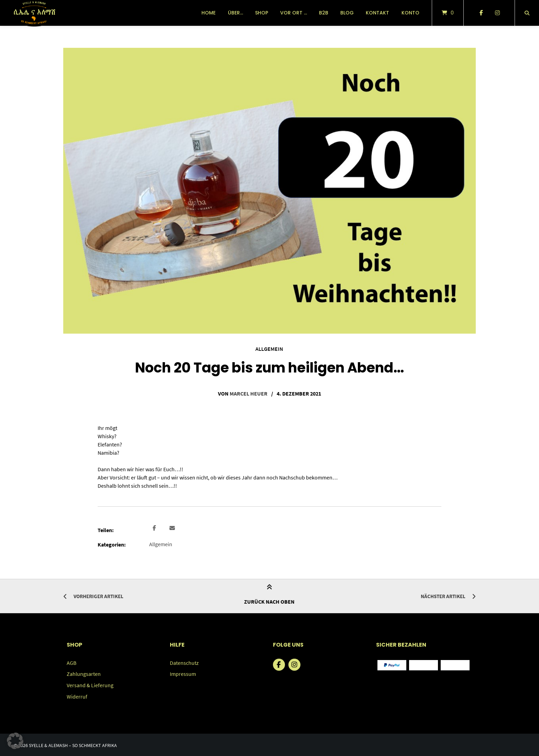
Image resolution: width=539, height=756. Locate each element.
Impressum (183, 673)
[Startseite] (34, 13)
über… (235, 13)
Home (208, 13)
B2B (324, 13)
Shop (262, 13)
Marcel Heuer (249, 393)
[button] (155, 528)
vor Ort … (294, 13)
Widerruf (77, 695)
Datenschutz (184, 662)
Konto (410, 13)
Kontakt (377, 13)
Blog (347, 13)
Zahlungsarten (84, 673)
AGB (71, 662)
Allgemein (269, 349)
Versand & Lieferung (90, 684)
